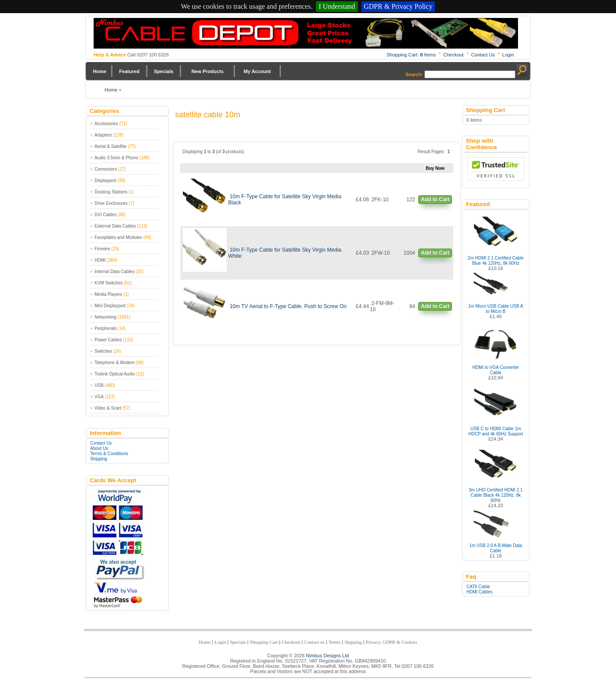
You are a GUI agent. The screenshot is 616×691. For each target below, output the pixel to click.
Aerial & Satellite (110, 146)
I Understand (337, 6)
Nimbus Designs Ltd (327, 656)
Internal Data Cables (114, 272)
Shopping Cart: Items (411, 55)
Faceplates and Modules (118, 237)
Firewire (102, 249)
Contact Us (483, 55)
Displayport (105, 181)
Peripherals (106, 328)
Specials (164, 71)
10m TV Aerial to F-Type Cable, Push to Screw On (288, 306)
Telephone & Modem (115, 363)
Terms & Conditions (109, 454)
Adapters (103, 135)
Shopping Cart (264, 642)
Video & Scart (108, 408)
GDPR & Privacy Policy (398, 6)
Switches (103, 351)
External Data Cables (115, 226)
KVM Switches (108, 283)
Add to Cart (435, 200)
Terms (334, 642)
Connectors (106, 169)
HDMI (100, 260)
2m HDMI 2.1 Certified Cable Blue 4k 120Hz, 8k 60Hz (496, 261)
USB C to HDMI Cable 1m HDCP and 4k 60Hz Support (496, 431)
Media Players (108, 294)
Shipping (99, 459)
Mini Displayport (110, 306)
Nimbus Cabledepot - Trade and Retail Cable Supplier (306, 33)
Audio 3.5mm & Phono (116, 158)
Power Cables (108, 340)
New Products (207, 71)
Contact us (314, 642)
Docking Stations (111, 192)
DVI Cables (106, 215)
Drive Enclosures (111, 203)
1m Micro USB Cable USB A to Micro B (496, 309)
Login (508, 55)
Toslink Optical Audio (115, 374)
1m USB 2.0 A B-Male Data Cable (496, 548)
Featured (129, 71)
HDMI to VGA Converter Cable (496, 370)
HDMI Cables (479, 592)
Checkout (453, 55)
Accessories (106, 124)
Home (100, 71)
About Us (99, 448)
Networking (105, 317)
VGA (99, 397)
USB (99, 385)
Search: (414, 74)
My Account (257, 71)
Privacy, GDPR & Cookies (392, 642)
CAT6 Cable (478, 587)
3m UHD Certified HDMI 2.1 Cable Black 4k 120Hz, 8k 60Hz (495, 495)
